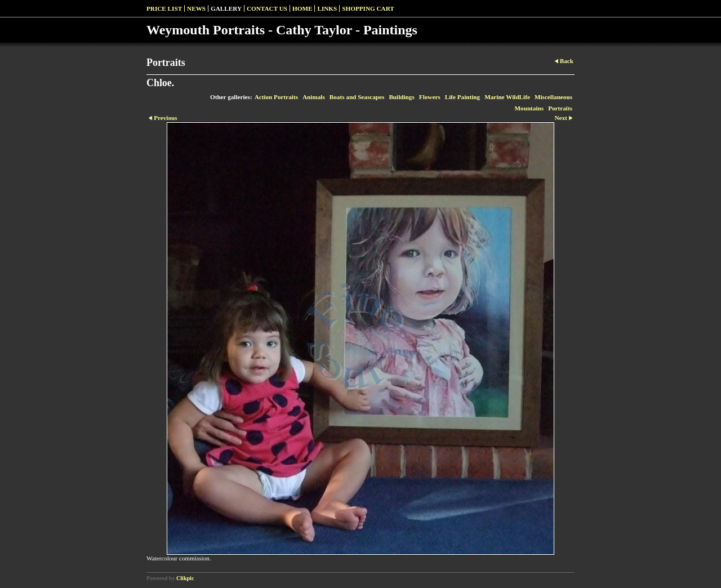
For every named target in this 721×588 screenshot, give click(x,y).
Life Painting (462, 97)
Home (302, 8)
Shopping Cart (368, 8)
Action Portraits (276, 97)
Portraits (560, 108)
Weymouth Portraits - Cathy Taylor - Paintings (282, 30)
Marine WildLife (507, 97)
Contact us (267, 8)
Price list (164, 8)
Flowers (430, 97)
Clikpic (185, 578)
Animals (314, 97)
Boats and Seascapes (357, 97)
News (196, 8)
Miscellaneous (553, 97)
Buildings (401, 97)
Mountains (529, 108)
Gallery (226, 8)
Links (327, 8)
